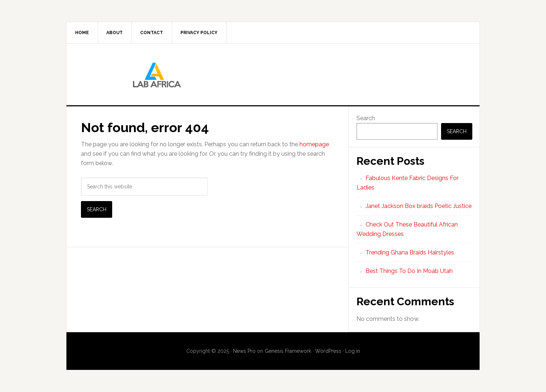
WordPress (328, 351)
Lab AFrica (273, 74)
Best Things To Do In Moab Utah (409, 271)
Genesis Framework (288, 351)
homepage (314, 144)
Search (366, 118)
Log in (353, 351)
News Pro (244, 351)
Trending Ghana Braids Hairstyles (410, 252)
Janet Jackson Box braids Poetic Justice (419, 206)
